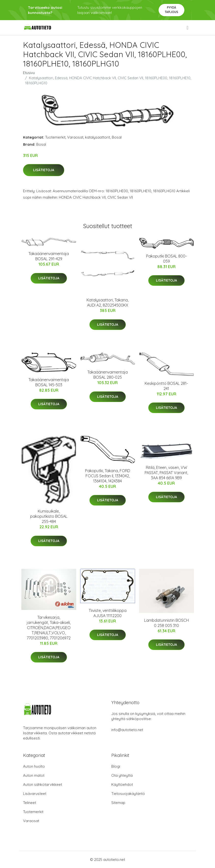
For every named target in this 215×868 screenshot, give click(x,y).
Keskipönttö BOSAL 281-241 (166, 386)
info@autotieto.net (127, 730)
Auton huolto (34, 766)
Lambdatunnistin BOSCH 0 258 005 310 (166, 623)
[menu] (188, 28)
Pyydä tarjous (171, 10)
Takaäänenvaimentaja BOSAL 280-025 (107, 375)
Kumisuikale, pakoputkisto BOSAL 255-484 (49, 516)
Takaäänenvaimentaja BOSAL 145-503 (49, 382)
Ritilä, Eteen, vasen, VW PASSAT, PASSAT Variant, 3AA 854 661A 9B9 (166, 473)
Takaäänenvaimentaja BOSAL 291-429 (49, 256)
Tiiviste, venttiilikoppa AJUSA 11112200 (108, 613)
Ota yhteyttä (122, 775)
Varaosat (75, 137)
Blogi (116, 766)
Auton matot (34, 775)
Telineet (30, 803)
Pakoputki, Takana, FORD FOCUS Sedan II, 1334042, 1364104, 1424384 (108, 476)
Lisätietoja (44, 170)
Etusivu (29, 73)
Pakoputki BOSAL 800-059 (166, 259)
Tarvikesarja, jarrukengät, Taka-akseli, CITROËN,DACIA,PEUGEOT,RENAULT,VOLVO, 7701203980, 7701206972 (49, 628)
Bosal (117, 137)
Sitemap (118, 803)
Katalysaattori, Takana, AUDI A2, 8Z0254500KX (107, 303)
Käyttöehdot (122, 784)
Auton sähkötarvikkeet (43, 784)
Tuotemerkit (55, 137)
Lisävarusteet (35, 794)
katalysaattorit (98, 137)
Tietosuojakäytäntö (128, 794)
